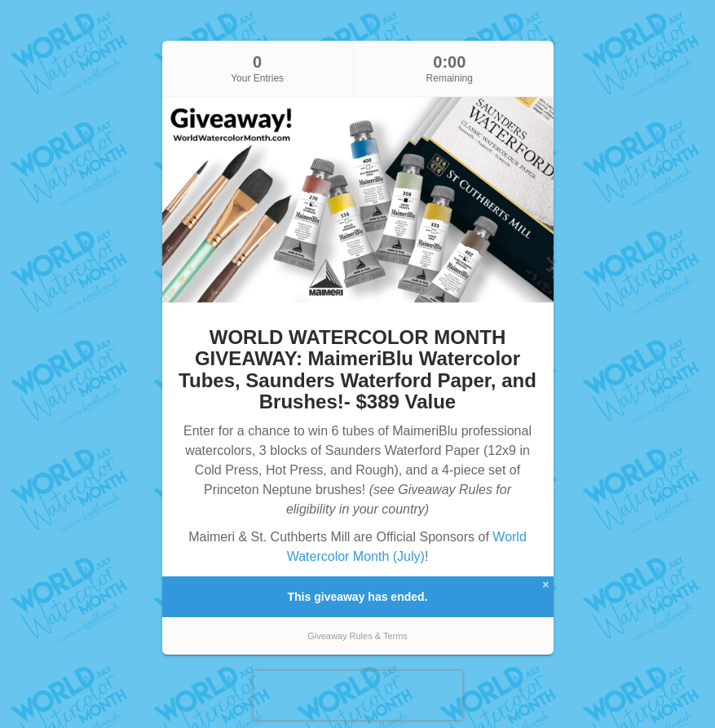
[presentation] (358, 695)
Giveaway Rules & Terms (357, 636)
